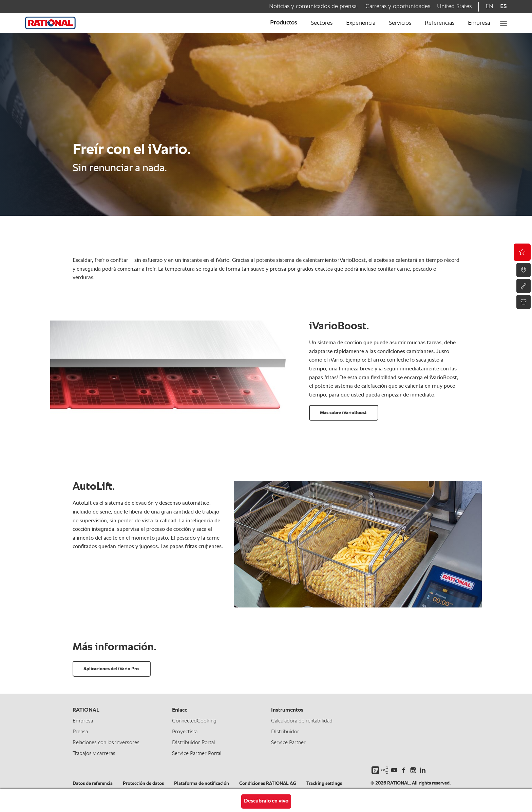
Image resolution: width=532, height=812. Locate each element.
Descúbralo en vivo (266, 801)
